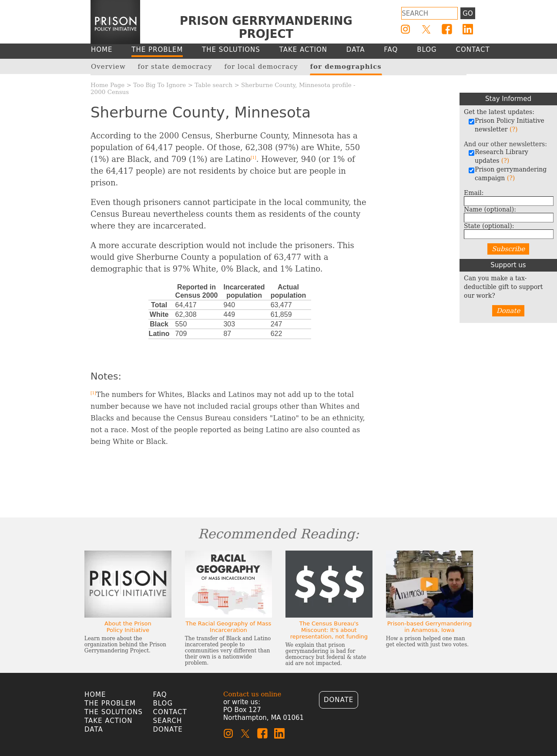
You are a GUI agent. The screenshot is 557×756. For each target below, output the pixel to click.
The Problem (110, 703)
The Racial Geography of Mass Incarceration (228, 627)
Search (168, 721)
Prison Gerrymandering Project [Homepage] (266, 27)
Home (95, 695)
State (489, 226)
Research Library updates (498, 156)
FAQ (160, 695)
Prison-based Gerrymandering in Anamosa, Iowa (429, 627)
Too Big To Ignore (159, 85)
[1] (253, 158)
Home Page (107, 85)
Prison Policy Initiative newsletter (506, 125)
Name (490, 209)
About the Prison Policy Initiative (128, 627)
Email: (474, 193)
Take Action (108, 721)
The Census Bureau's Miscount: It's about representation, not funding (329, 630)
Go (468, 13)
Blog (163, 703)
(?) (513, 129)
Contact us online (252, 694)
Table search (213, 85)
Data (94, 729)
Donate (508, 311)
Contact (170, 712)
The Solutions (114, 712)
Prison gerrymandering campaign (507, 174)
